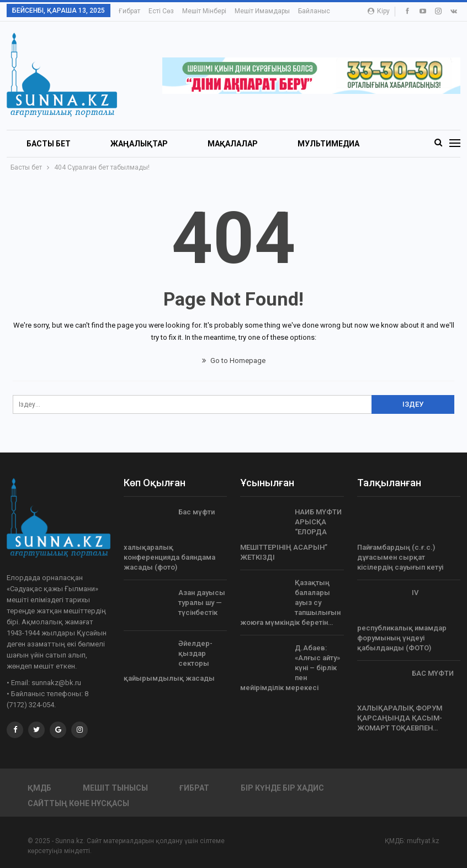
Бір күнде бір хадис (282, 788)
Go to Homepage (234, 361)
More (309, 11)
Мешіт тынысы (115, 788)
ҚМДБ (39, 788)
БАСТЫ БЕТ (49, 144)
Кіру (379, 11)
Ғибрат (129, 11)
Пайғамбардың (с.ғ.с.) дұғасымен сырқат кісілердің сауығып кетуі (400, 557)
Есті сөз (161, 11)
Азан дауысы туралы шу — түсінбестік (202, 603)
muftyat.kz (423, 841)
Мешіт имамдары (262, 11)
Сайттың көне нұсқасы (78, 803)
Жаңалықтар (139, 144)
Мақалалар (233, 144)
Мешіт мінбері (204, 11)
